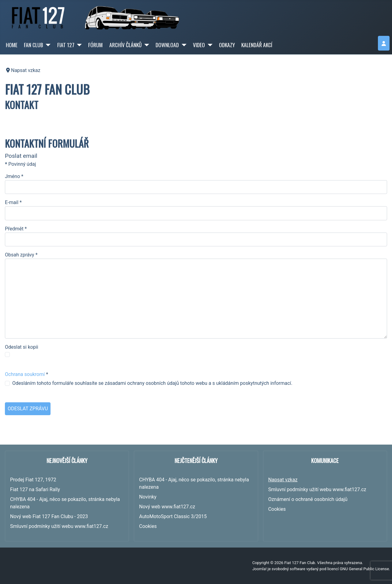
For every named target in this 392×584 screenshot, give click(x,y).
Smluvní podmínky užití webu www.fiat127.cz (317, 489)
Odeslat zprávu (28, 409)
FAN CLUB (34, 45)
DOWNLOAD (167, 45)
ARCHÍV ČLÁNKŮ (126, 45)
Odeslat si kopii (22, 347)
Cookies (277, 509)
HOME (12, 45)
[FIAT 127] (78, 45)
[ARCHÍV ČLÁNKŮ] (146, 45)
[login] (384, 43)
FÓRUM (95, 45)
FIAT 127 (66, 45)
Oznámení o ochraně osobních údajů (308, 499)
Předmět (16, 229)
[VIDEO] (209, 45)
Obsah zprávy (21, 255)
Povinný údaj (20, 164)
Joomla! (260, 569)
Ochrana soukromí (25, 374)
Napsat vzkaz (283, 480)
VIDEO (199, 45)
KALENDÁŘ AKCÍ (257, 45)
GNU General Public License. (365, 569)
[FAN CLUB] (47, 45)
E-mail (13, 202)
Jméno (14, 176)
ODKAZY (227, 45)
